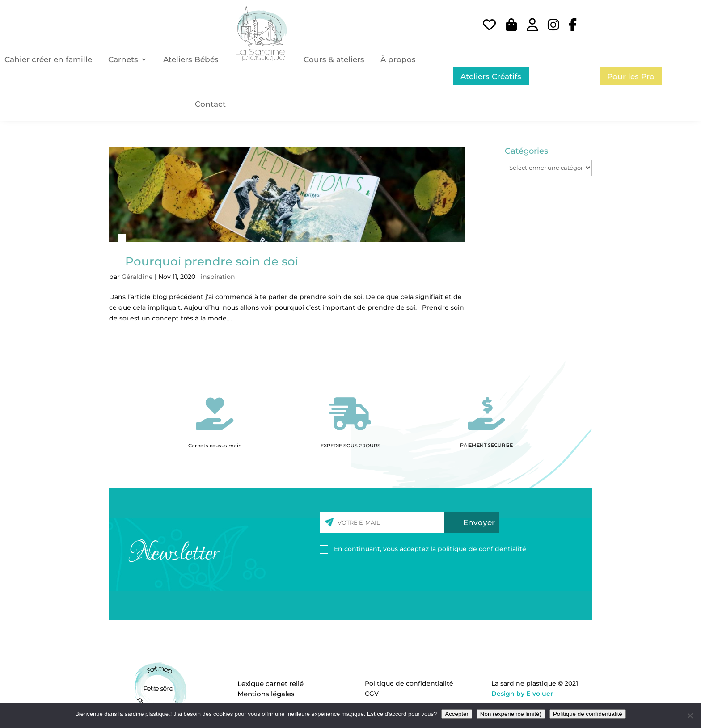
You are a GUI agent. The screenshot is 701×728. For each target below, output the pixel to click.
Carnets (123, 59)
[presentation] (388, 579)
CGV (372, 694)
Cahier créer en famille (48, 59)
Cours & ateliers (334, 59)
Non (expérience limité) (511, 714)
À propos (398, 59)
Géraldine (137, 277)
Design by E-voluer (522, 694)
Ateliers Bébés (191, 59)
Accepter (457, 714)
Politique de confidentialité (409, 683)
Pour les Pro (631, 76)
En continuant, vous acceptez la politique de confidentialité (430, 549)
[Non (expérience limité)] (690, 715)
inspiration (218, 277)
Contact (210, 104)
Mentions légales (266, 694)
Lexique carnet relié (270, 684)
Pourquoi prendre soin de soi (212, 261)
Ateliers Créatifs (491, 76)
